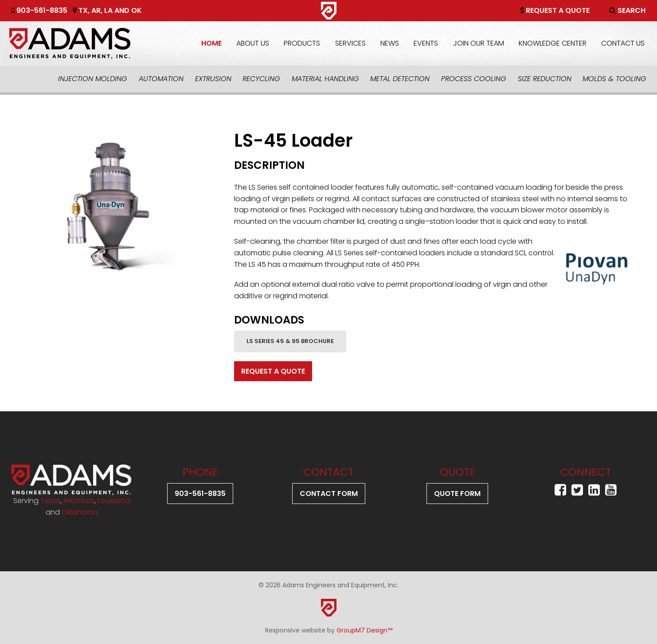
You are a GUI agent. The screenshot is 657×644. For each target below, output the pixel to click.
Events (426, 43)
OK (137, 10)
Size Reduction (545, 79)
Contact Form (329, 494)
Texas (50, 501)
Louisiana (114, 501)
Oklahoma (80, 512)
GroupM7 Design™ (364, 630)
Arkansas (79, 501)
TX (83, 10)
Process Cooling (474, 79)
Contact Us (623, 43)
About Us (253, 43)
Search (627, 10)
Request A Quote (555, 10)
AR (96, 10)
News (390, 43)
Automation (161, 79)
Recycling (261, 79)
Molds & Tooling (614, 79)
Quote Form (457, 494)
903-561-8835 (39, 10)
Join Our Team (479, 43)
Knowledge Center (553, 43)
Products (302, 43)
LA (108, 10)
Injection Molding (93, 79)
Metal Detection (400, 79)
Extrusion (213, 79)
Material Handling (325, 79)
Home (211, 43)
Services (350, 43)
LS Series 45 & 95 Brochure (290, 341)
